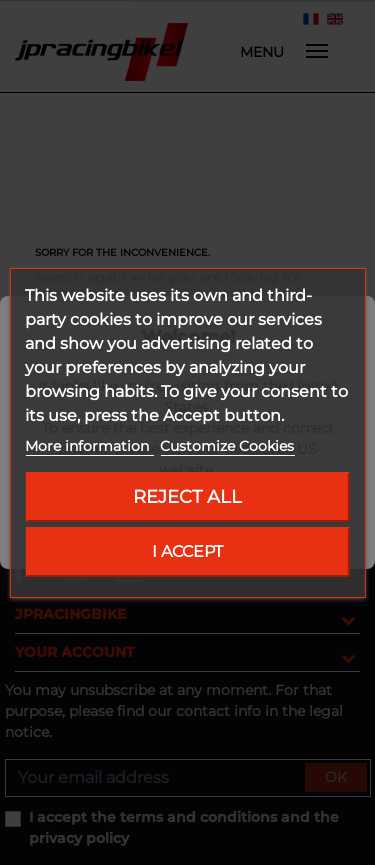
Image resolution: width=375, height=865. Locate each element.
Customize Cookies (227, 446)
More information (89, 446)
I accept (187, 551)
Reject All (187, 496)
